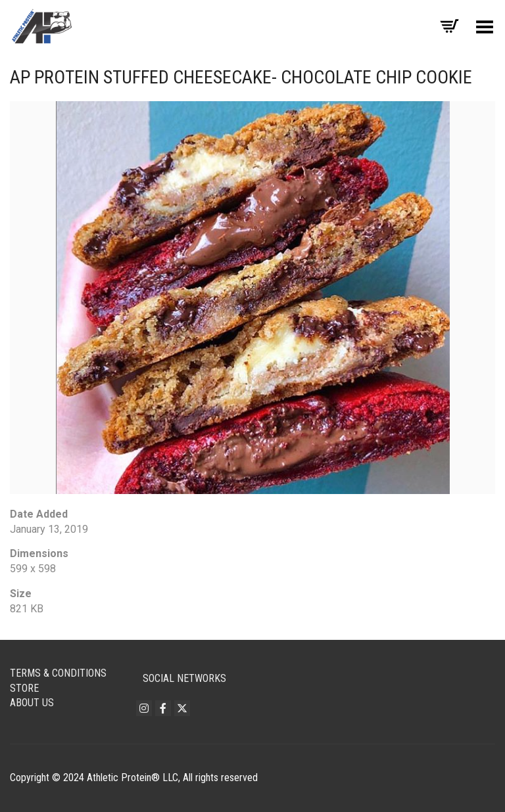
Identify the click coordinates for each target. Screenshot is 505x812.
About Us (32, 703)
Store (24, 688)
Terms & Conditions (58, 673)
